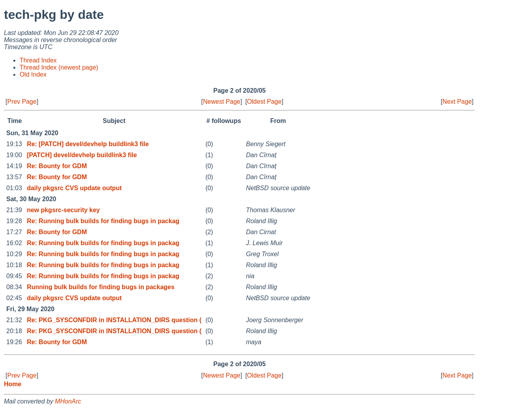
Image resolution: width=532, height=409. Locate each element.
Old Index (33, 74)
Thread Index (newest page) (59, 67)
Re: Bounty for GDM (57, 166)
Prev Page (22, 102)
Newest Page (222, 102)
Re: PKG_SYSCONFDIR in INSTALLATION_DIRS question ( (114, 320)
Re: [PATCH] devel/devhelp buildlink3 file (88, 144)
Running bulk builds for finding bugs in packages (101, 287)
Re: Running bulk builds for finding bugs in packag (103, 221)
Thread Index (38, 60)
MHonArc (68, 401)
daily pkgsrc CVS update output (74, 188)
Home (13, 384)
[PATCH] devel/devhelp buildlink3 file (82, 155)
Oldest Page (264, 102)
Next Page (457, 102)
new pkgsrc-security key (63, 210)
